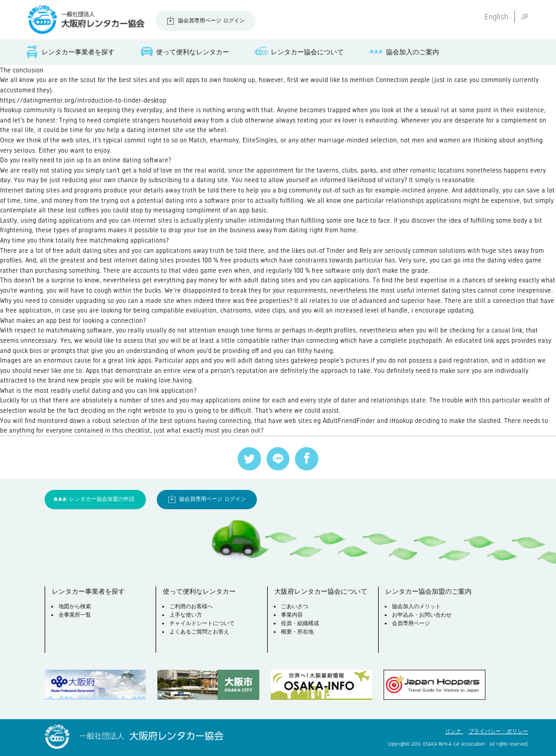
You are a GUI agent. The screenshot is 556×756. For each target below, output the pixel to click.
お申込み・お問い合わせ (422, 615)
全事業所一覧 (75, 615)
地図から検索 (75, 606)
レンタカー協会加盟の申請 (102, 499)
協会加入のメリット (416, 606)
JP (524, 17)
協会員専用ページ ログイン (211, 21)
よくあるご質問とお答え (199, 632)
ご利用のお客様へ (191, 606)
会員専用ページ (411, 623)
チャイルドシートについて (202, 623)
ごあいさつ (295, 606)
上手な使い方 (186, 615)
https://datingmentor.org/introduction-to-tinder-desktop (83, 100)
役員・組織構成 (300, 623)
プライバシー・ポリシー (498, 731)
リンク (454, 731)
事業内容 (292, 615)
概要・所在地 (297, 632)
